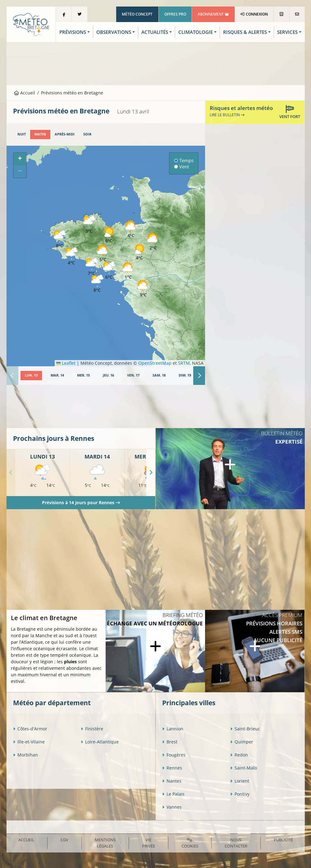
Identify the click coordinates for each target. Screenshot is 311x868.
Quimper (242, 742)
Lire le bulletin (227, 115)
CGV (64, 840)
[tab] (22, 135)
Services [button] (287, 32)
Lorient (240, 781)
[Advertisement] (156, 63)
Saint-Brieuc (245, 729)
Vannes (172, 807)
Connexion (254, 14)
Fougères (174, 755)
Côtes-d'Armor (30, 729)
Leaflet (66, 363)
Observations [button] (114, 32)
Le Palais (173, 794)
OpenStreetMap (155, 363)
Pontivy (240, 794)
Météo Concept (137, 14)
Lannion (173, 729)
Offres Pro (175, 14)
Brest (170, 742)
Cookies (190, 843)
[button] (89, 225)
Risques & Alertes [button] (245, 32)
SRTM (184, 363)
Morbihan (25, 755)
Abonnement (213, 14)
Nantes (172, 781)
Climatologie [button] (196, 32)
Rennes (172, 768)
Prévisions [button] (73, 32)
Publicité (283, 840)
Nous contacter (236, 843)
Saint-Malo (244, 768)
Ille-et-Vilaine (29, 742)
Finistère (92, 729)
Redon (239, 755)
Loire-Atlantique (100, 742)
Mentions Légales (105, 843)
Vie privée (149, 843)
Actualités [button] (155, 32)
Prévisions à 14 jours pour (81, 503)
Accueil (25, 93)
